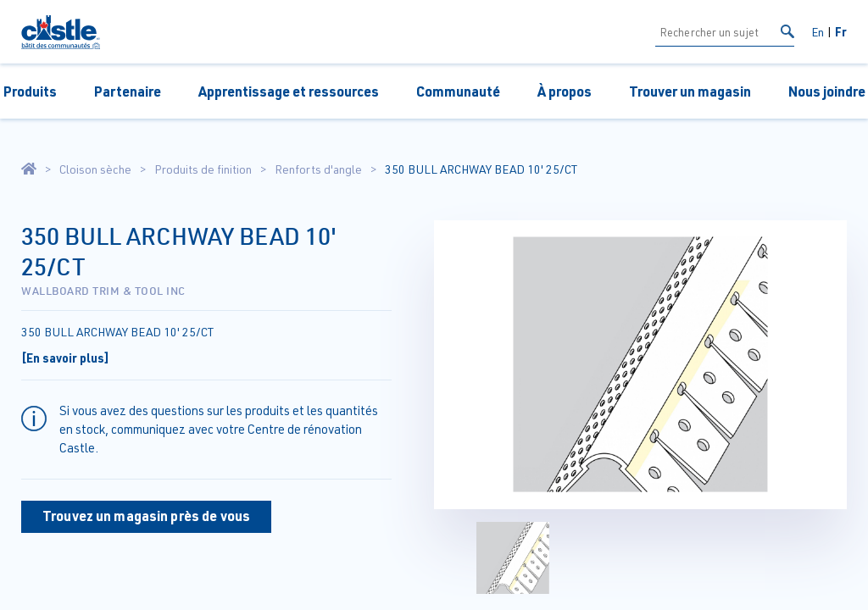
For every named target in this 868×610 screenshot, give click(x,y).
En (818, 32)
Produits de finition (203, 169)
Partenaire (128, 91)
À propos (565, 91)
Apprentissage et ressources (289, 91)
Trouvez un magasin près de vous (146, 516)
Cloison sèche (95, 169)
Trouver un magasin (690, 91)
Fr (841, 31)
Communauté (458, 91)
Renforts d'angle (318, 169)
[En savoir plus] (65, 358)
